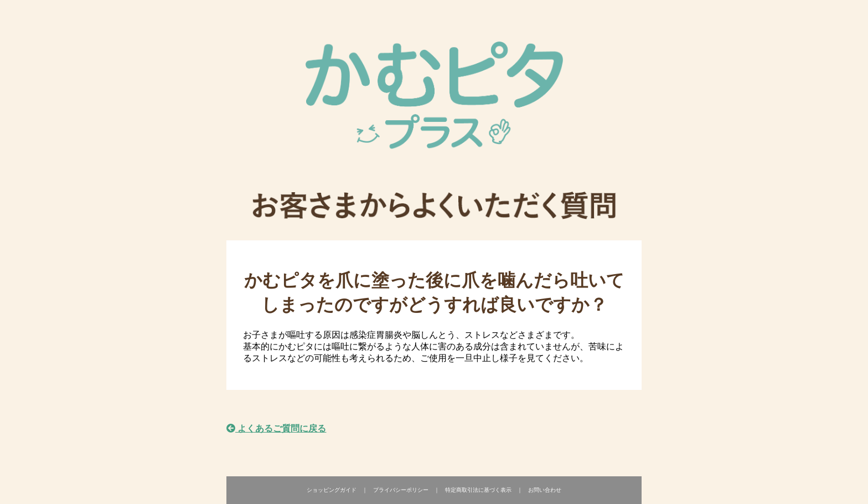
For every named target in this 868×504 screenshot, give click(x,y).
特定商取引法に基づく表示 (478, 490)
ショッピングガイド (332, 490)
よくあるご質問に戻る (276, 428)
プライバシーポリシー (401, 490)
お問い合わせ (545, 490)
